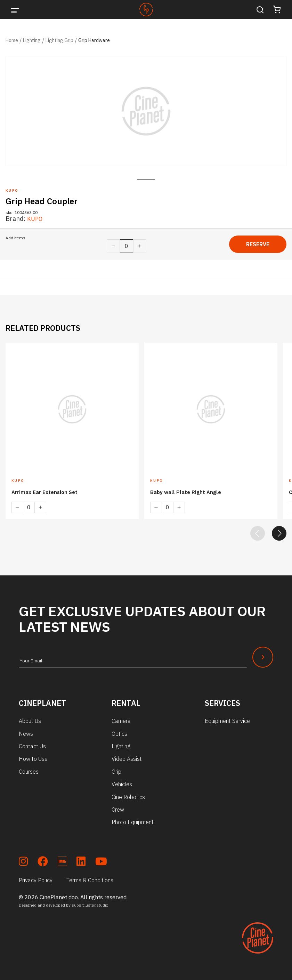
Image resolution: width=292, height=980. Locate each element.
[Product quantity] (127, 246)
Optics (119, 731)
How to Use (33, 756)
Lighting (32, 40)
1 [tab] (146, 179)
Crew (118, 807)
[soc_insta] (23, 860)
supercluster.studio (90, 903)
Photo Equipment (133, 820)
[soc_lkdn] (81, 860)
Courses (29, 769)
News (26, 731)
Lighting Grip (59, 40)
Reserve (258, 244)
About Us (30, 718)
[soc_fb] (43, 860)
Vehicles (122, 782)
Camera (121, 718)
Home (12, 40)
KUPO (36, 219)
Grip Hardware (94, 40)
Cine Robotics (128, 795)
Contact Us (32, 744)
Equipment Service (227, 718)
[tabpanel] (146, 111)
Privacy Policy (36, 878)
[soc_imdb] (62, 860)
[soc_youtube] (101, 860)
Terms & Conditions (90, 878)
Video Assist (127, 756)
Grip (116, 769)
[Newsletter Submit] (263, 655)
